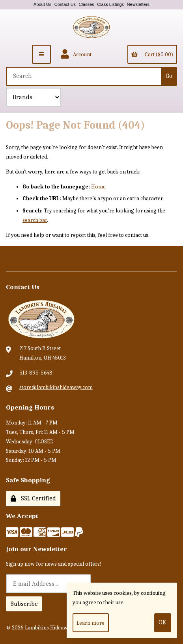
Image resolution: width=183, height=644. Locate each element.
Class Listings (110, 4)
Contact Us (65, 4)
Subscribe (24, 604)
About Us (42, 4)
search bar (35, 220)
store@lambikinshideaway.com (56, 387)
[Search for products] (84, 76)
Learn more (91, 623)
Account (76, 54)
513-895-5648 (36, 373)
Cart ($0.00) (152, 54)
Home (98, 187)
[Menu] (41, 54)
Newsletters (138, 4)
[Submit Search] (169, 76)
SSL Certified (33, 498)
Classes (87, 4)
